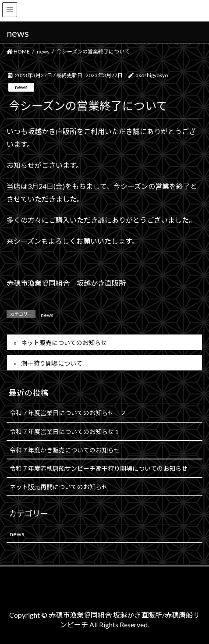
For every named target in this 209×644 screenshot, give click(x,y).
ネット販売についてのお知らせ (64, 343)
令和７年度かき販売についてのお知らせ (65, 450)
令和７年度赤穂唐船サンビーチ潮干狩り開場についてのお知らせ (99, 468)
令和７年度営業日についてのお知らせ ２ (68, 413)
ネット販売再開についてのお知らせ (59, 487)
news (21, 87)
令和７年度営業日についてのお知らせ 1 (64, 432)
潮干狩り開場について (52, 363)
